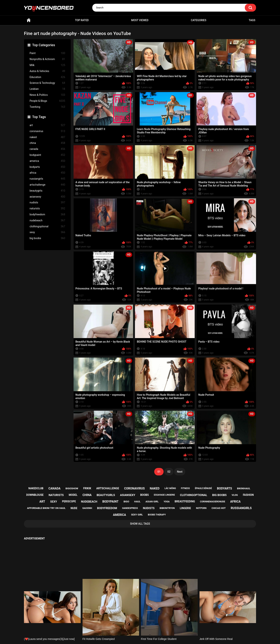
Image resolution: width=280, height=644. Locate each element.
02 (169, 472)
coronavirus (47, 131)
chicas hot (219, 508)
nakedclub (36, 488)
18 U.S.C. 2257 (159, 627)
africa (47, 173)
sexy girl (137, 515)
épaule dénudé (203, 488)
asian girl (152, 502)
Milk (47, 65)
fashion (248, 495)
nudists (47, 203)
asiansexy (47, 197)
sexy (47, 232)
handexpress (130, 508)
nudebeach (47, 220)
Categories (199, 20)
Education (47, 77)
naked (47, 137)
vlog (235, 495)
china (47, 143)
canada (47, 149)
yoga (167, 502)
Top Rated (82, 20)
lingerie (185, 508)
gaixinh (87, 508)
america (47, 161)
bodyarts (47, 167)
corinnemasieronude (213, 502)
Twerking (47, 107)
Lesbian (47, 89)
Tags (252, 20)
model (73, 495)
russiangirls (47, 179)
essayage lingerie (164, 495)
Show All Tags (140, 524)
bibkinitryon (167, 508)
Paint (47, 53)
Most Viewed (140, 20)
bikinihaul (244, 488)
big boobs (47, 238)
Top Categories (44, 45)
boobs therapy (157, 515)
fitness (185, 488)
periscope (69, 501)
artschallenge (47, 185)
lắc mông (170, 488)
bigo (126, 502)
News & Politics (47, 95)
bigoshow (72, 488)
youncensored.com (136, 637)
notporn (201, 508)
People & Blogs (47, 101)
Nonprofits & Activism (47, 59)
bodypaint (47, 155)
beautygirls (47, 191)
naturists (47, 209)
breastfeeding (185, 501)
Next (180, 472)
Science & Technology (47, 83)
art (47, 125)
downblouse (35, 495)
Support (135, 627)
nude (74, 508)
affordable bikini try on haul (46, 508)
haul (137, 502)
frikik (87, 488)
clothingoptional (47, 226)
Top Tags (39, 117)
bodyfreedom (47, 215)
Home (29, 20)
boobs (144, 495)
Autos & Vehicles (47, 71)
